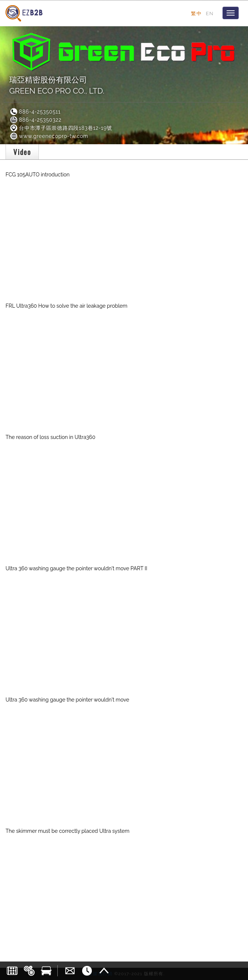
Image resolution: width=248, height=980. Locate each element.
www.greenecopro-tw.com (49, 136)
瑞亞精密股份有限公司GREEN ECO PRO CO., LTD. (57, 85)
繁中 (196, 13)
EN (210, 13)
